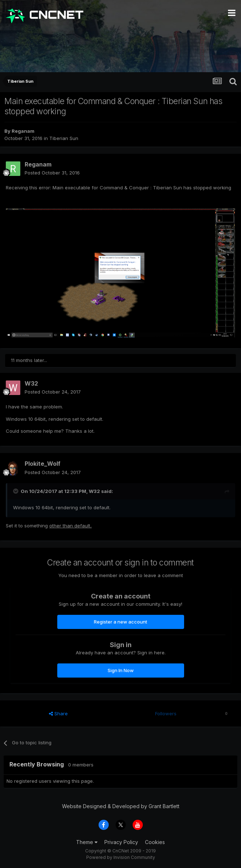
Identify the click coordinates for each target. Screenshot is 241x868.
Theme (87, 842)
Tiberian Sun (64, 138)
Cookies (155, 842)
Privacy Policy (121, 842)
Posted (52, 173)
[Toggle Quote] (16, 491)
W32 (31, 383)
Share (58, 713)
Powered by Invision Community (121, 857)
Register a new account (121, 622)
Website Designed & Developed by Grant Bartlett (121, 806)
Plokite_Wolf (43, 464)
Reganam (23, 131)
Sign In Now (121, 670)
